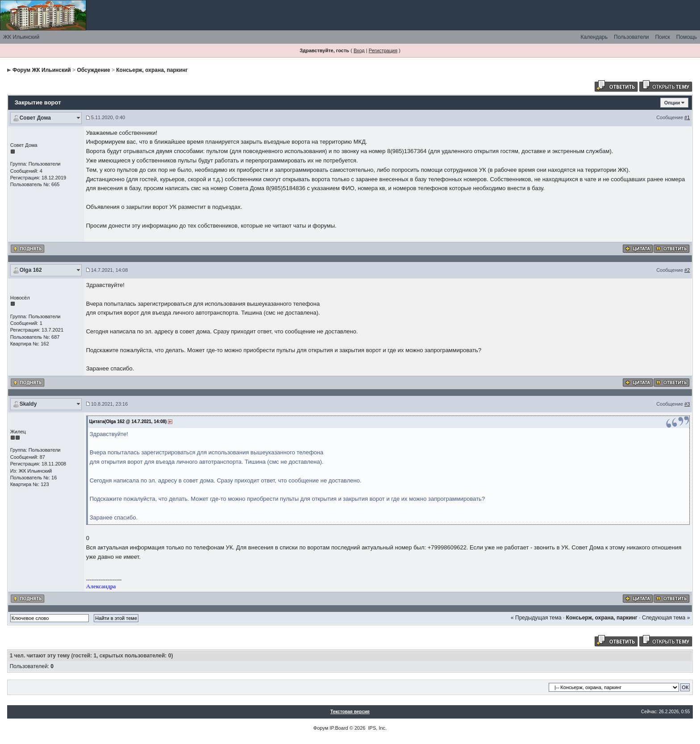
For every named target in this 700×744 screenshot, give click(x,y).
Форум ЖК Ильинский (42, 70)
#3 (687, 404)
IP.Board (339, 728)
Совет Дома (35, 118)
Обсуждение (93, 70)
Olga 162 (31, 270)
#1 (687, 117)
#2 (687, 270)
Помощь (687, 37)
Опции (672, 103)
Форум (321, 728)
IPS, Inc (377, 728)
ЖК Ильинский (21, 37)
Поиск (662, 37)
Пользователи (631, 37)
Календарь (594, 37)
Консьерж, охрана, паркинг (152, 70)
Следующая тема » (666, 618)
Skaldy (28, 404)
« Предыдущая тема (536, 618)
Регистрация (383, 50)
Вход (359, 50)
